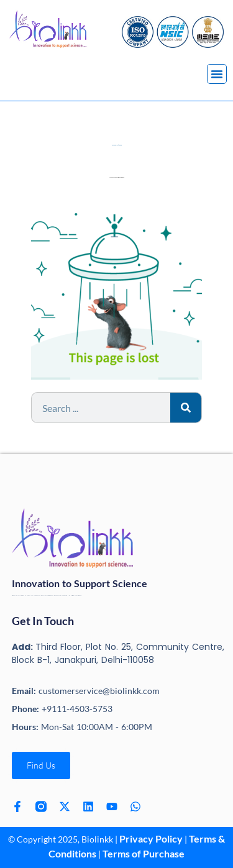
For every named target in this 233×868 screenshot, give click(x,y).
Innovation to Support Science (80, 583)
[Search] (186, 408)
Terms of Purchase (144, 853)
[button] (217, 74)
